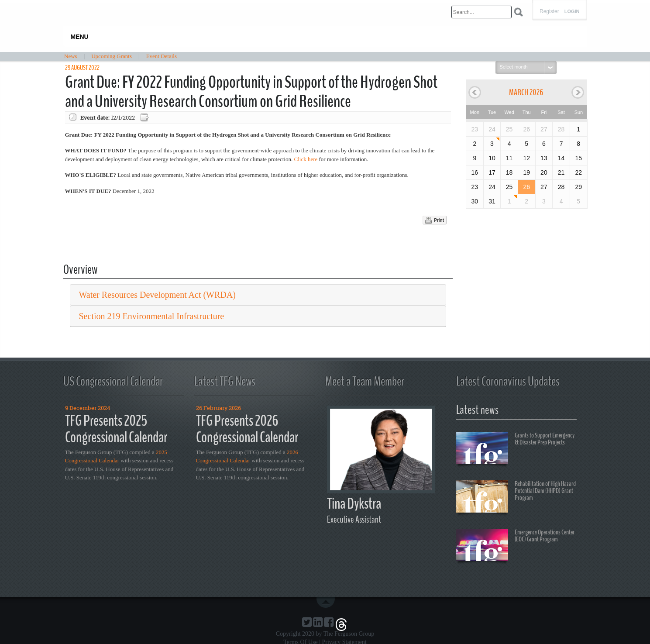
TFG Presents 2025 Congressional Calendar (116, 429)
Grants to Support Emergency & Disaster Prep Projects (515, 449)
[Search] (481, 12)
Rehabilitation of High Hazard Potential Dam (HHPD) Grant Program (516, 498)
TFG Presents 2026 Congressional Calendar (247, 429)
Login (572, 12)
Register (549, 11)
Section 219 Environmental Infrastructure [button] (152, 316)
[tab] (258, 295)
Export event (145, 118)
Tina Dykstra (354, 504)
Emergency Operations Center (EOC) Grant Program (515, 546)
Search (518, 12)
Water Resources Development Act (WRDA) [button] (157, 295)
